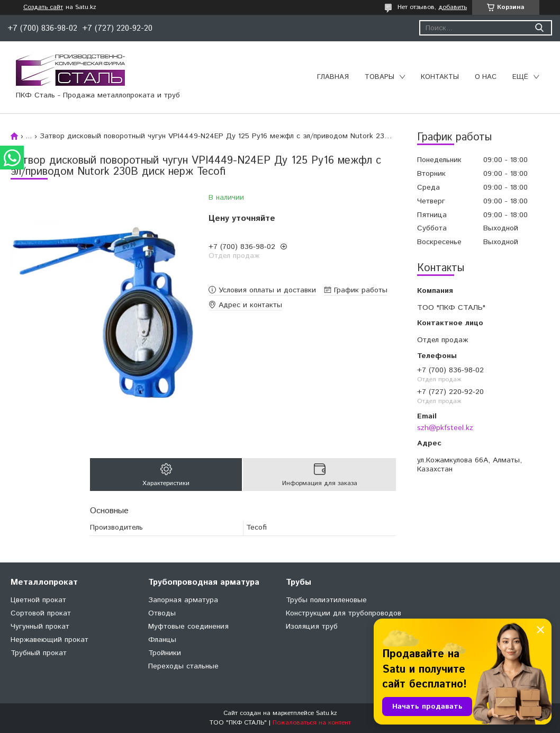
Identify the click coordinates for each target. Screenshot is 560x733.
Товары (380, 77)
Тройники (165, 653)
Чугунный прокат (40, 627)
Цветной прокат (38, 600)
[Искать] (539, 28)
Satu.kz (327, 713)
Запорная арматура (183, 600)
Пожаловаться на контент (312, 723)
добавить (453, 7)
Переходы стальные (183, 666)
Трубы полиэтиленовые (326, 600)
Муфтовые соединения (188, 627)
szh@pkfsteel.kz (445, 428)
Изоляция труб (312, 627)
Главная (333, 77)
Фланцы (162, 640)
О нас (486, 77)
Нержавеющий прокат (49, 640)
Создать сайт (43, 7)
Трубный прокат (39, 653)
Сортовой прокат (41, 613)
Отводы (162, 613)
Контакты (440, 77)
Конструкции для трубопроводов (344, 613)
